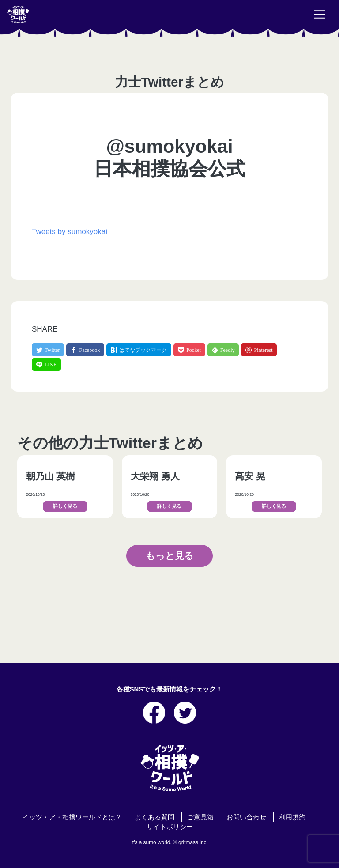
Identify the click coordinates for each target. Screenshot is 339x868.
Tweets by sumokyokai (70, 232)
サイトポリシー (170, 827)
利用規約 (292, 817)
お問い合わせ (246, 817)
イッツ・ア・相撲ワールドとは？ (72, 817)
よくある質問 (154, 817)
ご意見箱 (200, 817)
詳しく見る (65, 506)
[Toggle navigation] (320, 15)
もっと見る (170, 556)
